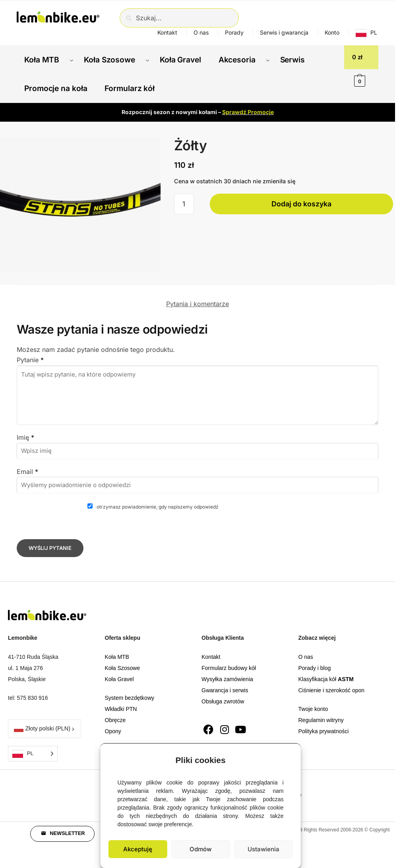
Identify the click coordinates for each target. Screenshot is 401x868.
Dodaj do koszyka (301, 194)
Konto (332, 32)
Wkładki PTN (121, 699)
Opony (113, 722)
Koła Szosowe (123, 658)
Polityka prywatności (324, 722)
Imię (25, 428)
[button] (289, 758)
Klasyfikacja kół (326, 670)
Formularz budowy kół (229, 658)
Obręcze (115, 711)
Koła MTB (117, 647)
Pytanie (30, 350)
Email (27, 462)
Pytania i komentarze (198, 294)
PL (374, 32)
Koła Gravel (119, 670)
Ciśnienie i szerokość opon (332, 681)
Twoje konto (313, 699)
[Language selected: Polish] (33, 744)
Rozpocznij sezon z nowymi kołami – (198, 102)
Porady (234, 32)
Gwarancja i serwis (225, 681)
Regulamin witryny (321, 711)
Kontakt (167, 32)
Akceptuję (138, 849)
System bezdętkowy (130, 688)
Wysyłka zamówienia (227, 670)
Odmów (200, 849)
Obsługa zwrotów (223, 692)
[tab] (198, 288)
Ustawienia (263, 849)
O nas (201, 32)
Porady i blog (315, 658)
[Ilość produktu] (184, 194)
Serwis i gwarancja (284, 32)
